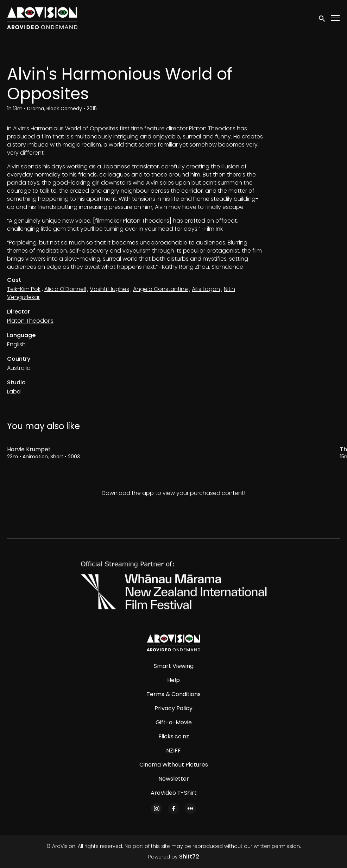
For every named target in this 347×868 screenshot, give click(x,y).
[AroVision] (173, 643)
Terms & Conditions (173, 694)
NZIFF (173, 751)
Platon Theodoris (30, 321)
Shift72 (189, 857)
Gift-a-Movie (174, 722)
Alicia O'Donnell (65, 289)
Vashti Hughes (109, 289)
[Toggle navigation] (336, 18)
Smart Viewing (174, 666)
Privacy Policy (173, 708)
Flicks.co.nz (174, 736)
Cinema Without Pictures (174, 765)
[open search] (322, 18)
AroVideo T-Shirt (174, 793)
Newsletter (174, 779)
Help (173, 680)
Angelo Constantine (160, 289)
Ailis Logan (206, 289)
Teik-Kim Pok (24, 289)
